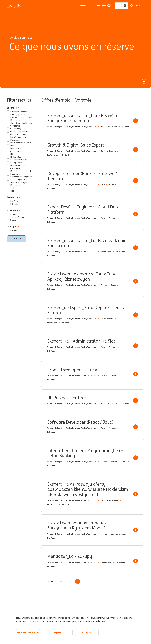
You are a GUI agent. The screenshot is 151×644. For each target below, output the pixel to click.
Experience (14, 210)
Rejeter (57, 632)
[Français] (136, 6)
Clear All (17, 239)
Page (51, 581)
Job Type (13, 226)
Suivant (78, 581)
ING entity (14, 197)
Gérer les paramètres (28, 632)
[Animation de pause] (144, 81)
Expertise (13, 108)
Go (69, 581)
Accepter (87, 632)
